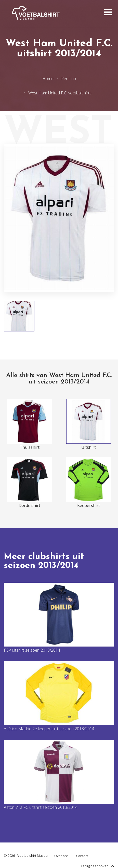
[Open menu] (107, 13)
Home (48, 79)
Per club (69, 79)
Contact (82, 856)
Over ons (61, 856)
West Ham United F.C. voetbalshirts (60, 93)
